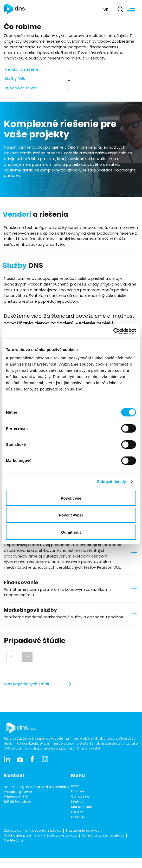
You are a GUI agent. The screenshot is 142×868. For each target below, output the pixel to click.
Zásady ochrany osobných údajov (33, 844)
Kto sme (78, 805)
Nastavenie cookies (83, 844)
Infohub (77, 815)
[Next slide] (27, 657)
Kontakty (78, 831)
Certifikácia (13, 854)
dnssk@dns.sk (16, 830)
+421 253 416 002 (18, 825)
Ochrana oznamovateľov (103, 849)
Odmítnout (71, 532)
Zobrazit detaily (112, 482)
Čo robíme (80, 810)
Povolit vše (71, 498)
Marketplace (82, 820)
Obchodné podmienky (23, 849)
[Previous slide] (12, 657)
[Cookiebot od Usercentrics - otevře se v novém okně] (113, 332)
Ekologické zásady (62, 849)
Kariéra (77, 825)
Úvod (75, 799)
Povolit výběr (71, 515)
